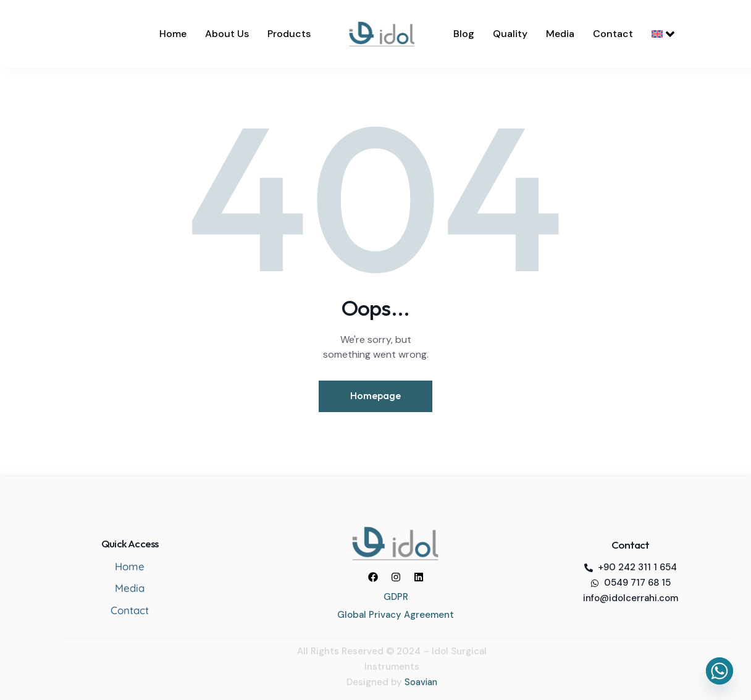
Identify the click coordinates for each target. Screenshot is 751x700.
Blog (464, 34)
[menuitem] (663, 34)
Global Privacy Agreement (396, 614)
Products (289, 34)
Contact (613, 34)
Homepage (375, 396)
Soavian (421, 681)
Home (173, 34)
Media (560, 34)
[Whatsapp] (720, 671)
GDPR (396, 596)
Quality (510, 34)
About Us (227, 34)
